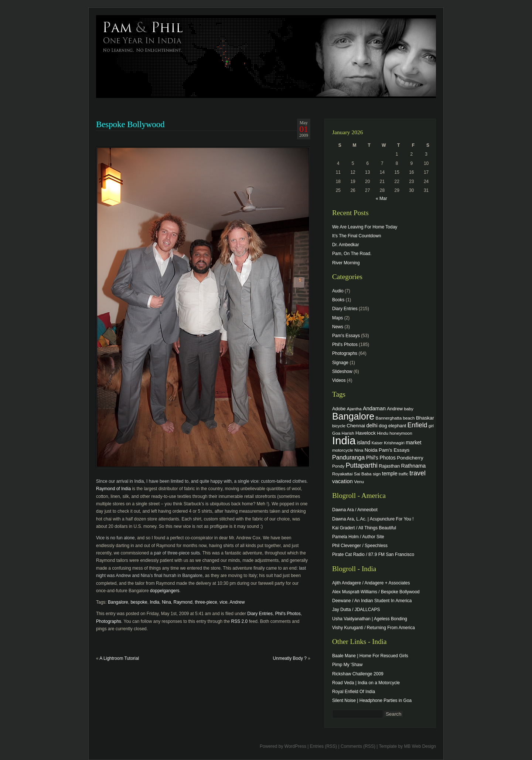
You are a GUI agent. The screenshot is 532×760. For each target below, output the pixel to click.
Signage (340, 363)
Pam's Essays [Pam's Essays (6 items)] (394, 450)
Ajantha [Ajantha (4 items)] (354, 409)
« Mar (381, 199)
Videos (339, 380)
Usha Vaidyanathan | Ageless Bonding (370, 619)
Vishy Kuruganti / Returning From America (374, 628)
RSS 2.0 (240, 621)
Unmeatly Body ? (290, 658)
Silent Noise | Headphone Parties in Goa (372, 700)
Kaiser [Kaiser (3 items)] (377, 443)
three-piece (206, 602)
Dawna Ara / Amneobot (355, 510)
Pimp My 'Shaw (347, 665)
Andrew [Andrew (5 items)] (395, 409)
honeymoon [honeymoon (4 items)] (401, 433)
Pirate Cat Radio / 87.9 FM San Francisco (373, 554)
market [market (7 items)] (414, 442)
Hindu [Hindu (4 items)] (383, 433)
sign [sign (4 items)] (377, 474)
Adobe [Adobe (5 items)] (339, 409)
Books (338, 300)
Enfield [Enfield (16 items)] (417, 425)
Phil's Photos (288, 614)
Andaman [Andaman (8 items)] (374, 408)
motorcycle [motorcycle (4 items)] (343, 450)
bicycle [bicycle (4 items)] (339, 426)
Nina (166, 602)
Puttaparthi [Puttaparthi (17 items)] (362, 465)
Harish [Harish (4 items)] (348, 433)
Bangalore (118, 602)
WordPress (295, 746)
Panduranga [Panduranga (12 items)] (348, 457)
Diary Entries (260, 614)
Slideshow (342, 371)
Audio (338, 291)
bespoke (139, 602)
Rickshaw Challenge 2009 (358, 674)
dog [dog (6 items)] (383, 426)
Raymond (183, 602)
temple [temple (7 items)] (390, 474)
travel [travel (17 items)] (417, 473)
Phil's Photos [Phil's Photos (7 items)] (381, 458)
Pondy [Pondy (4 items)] (338, 466)
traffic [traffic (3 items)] (403, 474)
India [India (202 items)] (344, 440)
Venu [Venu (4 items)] (359, 481)
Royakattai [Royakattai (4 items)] (342, 474)
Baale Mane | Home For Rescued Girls (370, 656)
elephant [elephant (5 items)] (397, 426)
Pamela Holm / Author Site (358, 537)
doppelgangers (165, 591)
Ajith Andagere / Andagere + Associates (371, 583)
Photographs (109, 621)
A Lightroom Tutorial (119, 658)
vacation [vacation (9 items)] (342, 481)
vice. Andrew (232, 602)
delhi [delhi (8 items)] (372, 425)
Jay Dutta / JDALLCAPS (356, 610)
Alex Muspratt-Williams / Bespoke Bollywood (376, 592)
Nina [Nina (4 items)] (359, 450)
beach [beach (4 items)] (409, 418)
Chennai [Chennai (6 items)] (356, 426)
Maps (337, 318)
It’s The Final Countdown (357, 236)
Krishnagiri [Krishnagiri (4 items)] (394, 443)
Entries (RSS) (323, 746)
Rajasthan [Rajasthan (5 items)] (389, 466)
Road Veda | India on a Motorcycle (366, 683)
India (154, 602)
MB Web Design (420, 746)
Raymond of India (113, 489)
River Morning (346, 263)
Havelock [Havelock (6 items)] (366, 433)
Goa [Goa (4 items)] (336, 433)
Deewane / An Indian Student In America (372, 601)
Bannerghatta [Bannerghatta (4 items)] (389, 418)
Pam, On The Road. (352, 254)
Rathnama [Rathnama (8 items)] (414, 466)
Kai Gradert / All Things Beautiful (364, 528)
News (338, 327)
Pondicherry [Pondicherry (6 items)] (410, 458)
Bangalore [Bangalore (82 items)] (353, 416)
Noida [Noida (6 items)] (371, 450)
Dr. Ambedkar (346, 245)
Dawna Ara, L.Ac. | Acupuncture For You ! (373, 519)
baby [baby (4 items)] (409, 409)
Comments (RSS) (358, 746)
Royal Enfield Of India (354, 692)
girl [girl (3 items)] (431, 426)
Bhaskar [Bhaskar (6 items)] (425, 418)
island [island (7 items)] (364, 442)
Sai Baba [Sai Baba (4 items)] (363, 474)
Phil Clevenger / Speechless (360, 546)
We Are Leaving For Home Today (365, 227)
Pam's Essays (346, 336)
